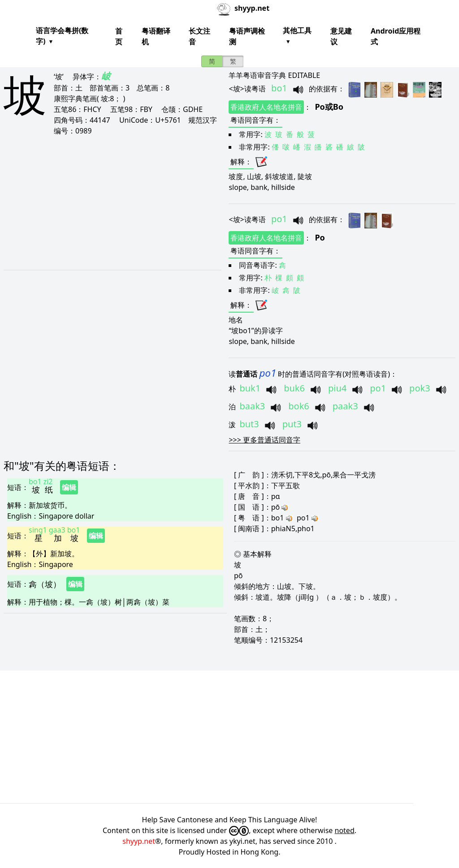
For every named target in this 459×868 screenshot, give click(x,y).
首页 (119, 36)
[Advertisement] (110, 202)
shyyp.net (139, 841)
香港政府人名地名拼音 (266, 107)
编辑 (69, 487)
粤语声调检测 (247, 36)
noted (345, 830)
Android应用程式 (396, 36)
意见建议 (341, 36)
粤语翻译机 (156, 36)
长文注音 (199, 36)
